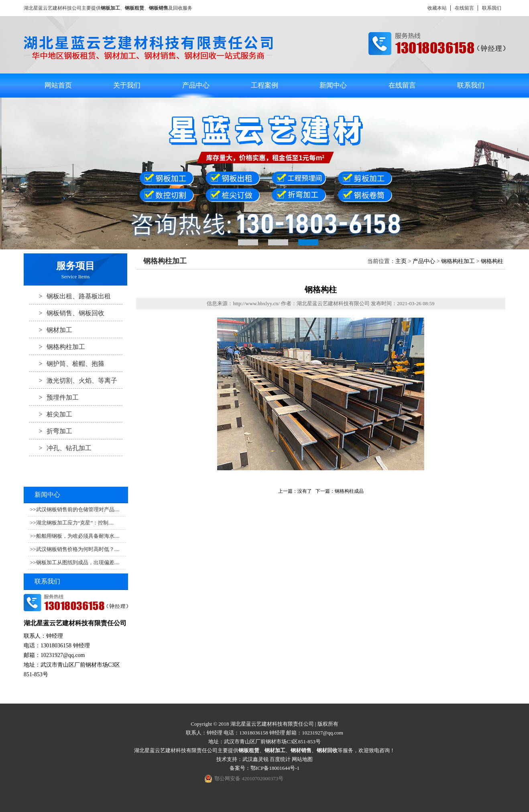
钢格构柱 (492, 261)
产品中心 (196, 85)
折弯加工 (51, 431)
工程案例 (264, 85)
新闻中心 (333, 85)
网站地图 (302, 759)
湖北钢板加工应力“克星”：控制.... (75, 523)
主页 (401, 261)
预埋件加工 (54, 397)
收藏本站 (437, 8)
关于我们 (127, 85)
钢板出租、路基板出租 (70, 296)
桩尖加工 (51, 414)
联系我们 (492, 8)
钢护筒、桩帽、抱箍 (67, 363)
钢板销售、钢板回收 (67, 313)
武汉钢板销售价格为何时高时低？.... (78, 549)
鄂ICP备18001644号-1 (275, 768)
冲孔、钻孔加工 (60, 448)
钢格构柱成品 (349, 491)
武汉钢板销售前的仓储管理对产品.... (78, 509)
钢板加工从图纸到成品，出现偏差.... (78, 562)
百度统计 (280, 759)
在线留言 (464, 8)
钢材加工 (51, 330)
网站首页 (58, 85)
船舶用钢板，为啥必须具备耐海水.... (78, 536)
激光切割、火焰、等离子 (73, 380)
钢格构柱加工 (57, 347)
